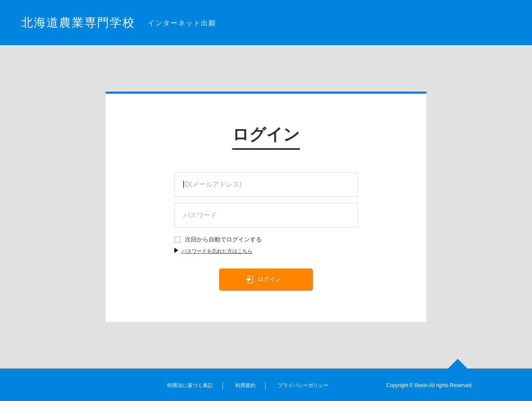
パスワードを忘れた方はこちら (217, 251)
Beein (421, 385)
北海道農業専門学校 (78, 23)
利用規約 (245, 385)
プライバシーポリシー (303, 385)
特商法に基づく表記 (190, 385)
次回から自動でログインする (223, 239)
